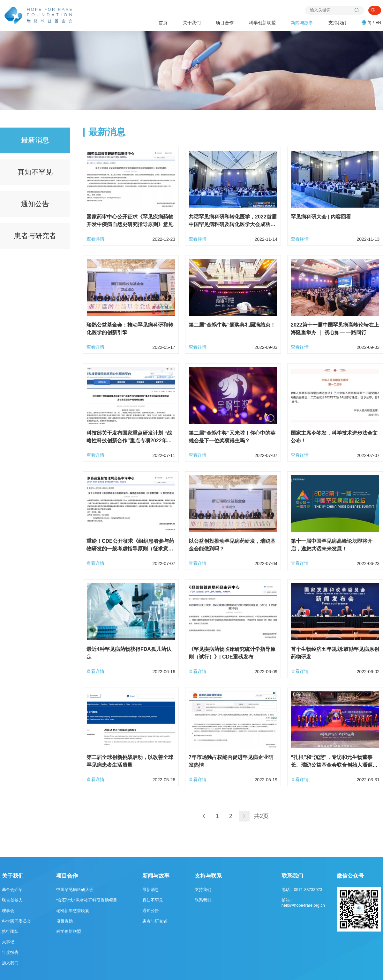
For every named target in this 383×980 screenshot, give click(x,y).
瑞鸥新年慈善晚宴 (73, 911)
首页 (163, 23)
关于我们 (192, 23)
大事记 (8, 942)
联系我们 (203, 900)
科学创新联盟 (262, 23)
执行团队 (10, 932)
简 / (371, 23)
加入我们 (10, 963)
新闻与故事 (302, 23)
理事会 (8, 911)
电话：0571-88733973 (302, 890)
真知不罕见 (35, 172)
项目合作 (225, 23)
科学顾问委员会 (16, 921)
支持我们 (337, 23)
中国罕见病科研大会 (75, 890)
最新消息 (35, 140)
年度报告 (10, 953)
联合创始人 (12, 900)
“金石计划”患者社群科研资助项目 (86, 900)
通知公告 (35, 204)
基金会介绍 (12, 890)
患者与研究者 (35, 236)
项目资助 (64, 921)
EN (378, 23)
